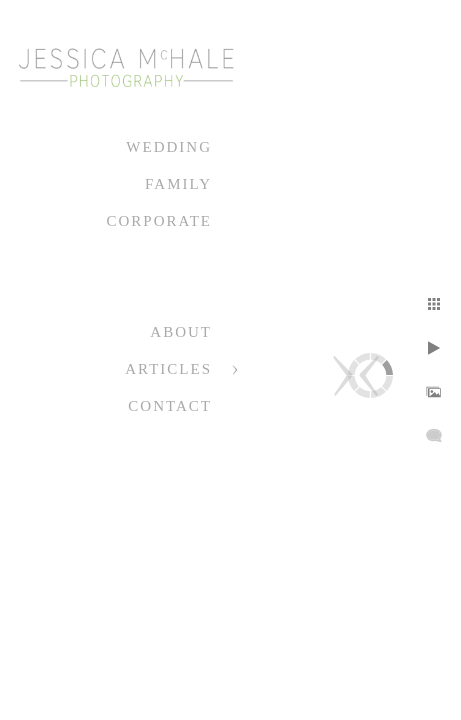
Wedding (169, 147)
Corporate (159, 221)
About (181, 332)
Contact (170, 406)
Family (178, 184)
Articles (168, 369)
